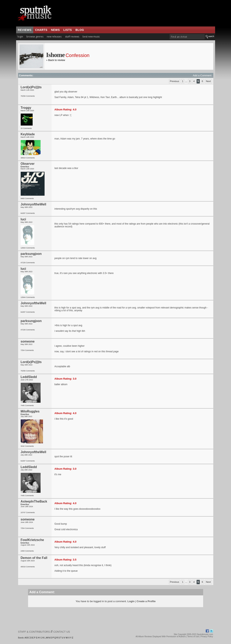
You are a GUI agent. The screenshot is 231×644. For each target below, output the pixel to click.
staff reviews (72, 37)
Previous (175, 81)
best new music (91, 37)
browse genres (35, 37)
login (20, 37)
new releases (54, 37)
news (55, 30)
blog (80, 30)
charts (41, 30)
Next (208, 81)
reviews (25, 30)
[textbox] (187, 37)
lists (68, 30)
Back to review (57, 60)
